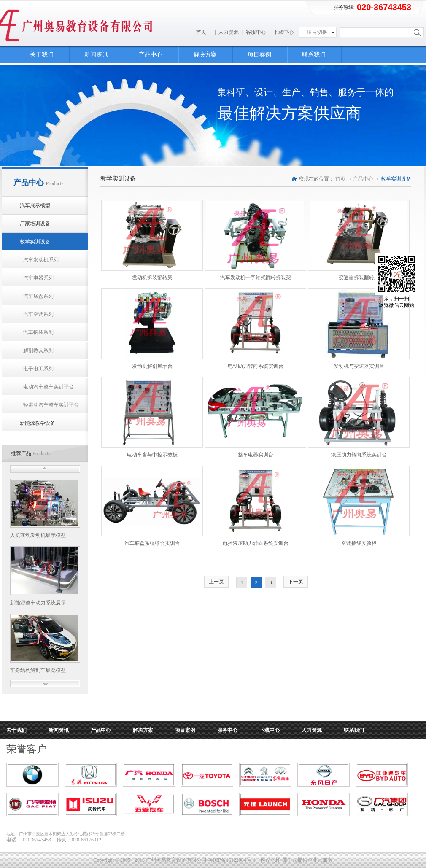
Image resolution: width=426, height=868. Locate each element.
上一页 (216, 582)
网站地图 (270, 860)
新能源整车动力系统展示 (38, 603)
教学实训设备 (396, 179)
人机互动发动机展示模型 (38, 535)
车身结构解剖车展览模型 (38, 670)
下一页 (296, 582)
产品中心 (363, 179)
